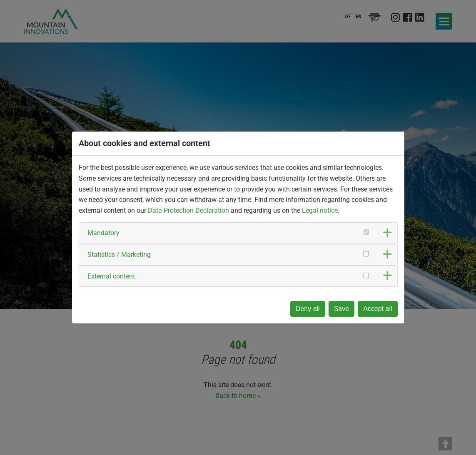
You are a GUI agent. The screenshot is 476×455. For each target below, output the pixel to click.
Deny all (308, 309)
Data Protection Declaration (188, 210)
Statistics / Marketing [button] (119, 255)
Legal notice (320, 210)
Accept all (378, 309)
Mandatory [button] (103, 233)
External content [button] (111, 276)
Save (341, 309)
